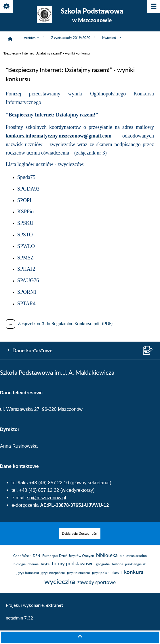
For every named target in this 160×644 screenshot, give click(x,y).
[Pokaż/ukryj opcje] (7, 7)
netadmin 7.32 (19, 618)
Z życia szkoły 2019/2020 (74, 38)
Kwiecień (112, 38)
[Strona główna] (10, 39)
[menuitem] (80, 534)
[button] (80, 637)
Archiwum (35, 38)
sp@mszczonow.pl (47, 498)
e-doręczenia (25, 505)
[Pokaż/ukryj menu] (153, 7)
